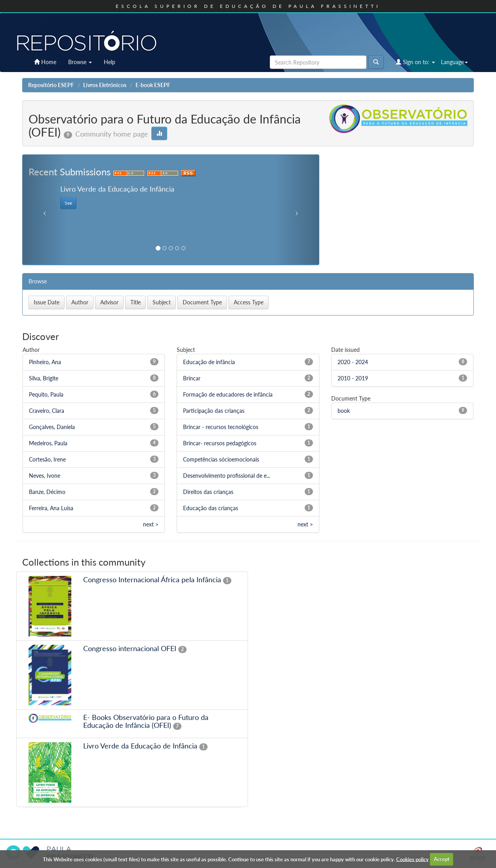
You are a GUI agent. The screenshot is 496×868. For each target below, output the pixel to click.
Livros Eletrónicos (105, 85)
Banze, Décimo (47, 492)
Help (110, 62)
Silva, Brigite (44, 378)
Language (454, 62)
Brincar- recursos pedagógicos (220, 443)
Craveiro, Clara (47, 411)
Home (45, 62)
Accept (442, 859)
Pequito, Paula (46, 394)
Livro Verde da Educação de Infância (140, 746)
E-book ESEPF (153, 85)
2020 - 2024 (353, 362)
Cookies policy (412, 859)
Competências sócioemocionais (221, 459)
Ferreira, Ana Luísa (51, 508)
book (344, 411)
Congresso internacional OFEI (130, 648)
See (68, 203)
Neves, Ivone (45, 476)
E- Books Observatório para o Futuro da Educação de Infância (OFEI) (146, 721)
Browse (80, 62)
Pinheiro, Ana (45, 362)
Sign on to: (415, 62)
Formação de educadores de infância (228, 394)
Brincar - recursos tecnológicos (221, 427)
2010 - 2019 (353, 378)
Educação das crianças (211, 508)
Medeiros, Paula (48, 443)
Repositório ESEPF (51, 85)
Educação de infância (209, 362)
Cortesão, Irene (47, 459)
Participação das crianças (214, 411)
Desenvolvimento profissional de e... (227, 476)
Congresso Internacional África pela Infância (152, 579)
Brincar (192, 378)
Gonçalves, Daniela (52, 427)
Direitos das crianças (208, 492)
